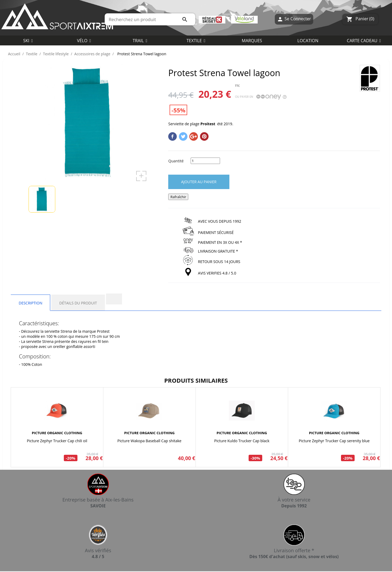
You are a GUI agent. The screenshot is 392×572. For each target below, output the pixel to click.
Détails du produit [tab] (78, 303)
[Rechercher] (150, 19)
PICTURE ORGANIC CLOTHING (57, 433)
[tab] (114, 299)
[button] (196, 40)
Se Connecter (294, 19)
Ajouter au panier (199, 182)
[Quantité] (205, 161)
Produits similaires (196, 380)
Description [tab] (30, 303)
